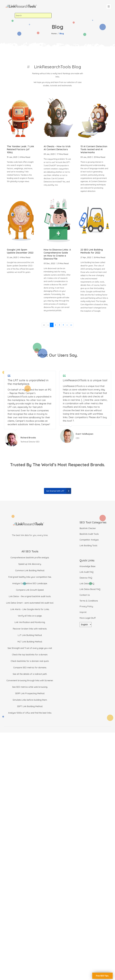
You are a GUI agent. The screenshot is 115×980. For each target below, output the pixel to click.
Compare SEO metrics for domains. (30, 668)
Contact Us (85, 595)
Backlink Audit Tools (89, 534)
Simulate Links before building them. (30, 700)
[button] (67, 325)
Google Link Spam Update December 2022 (20, 251)
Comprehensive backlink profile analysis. (30, 558)
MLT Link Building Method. (30, 642)
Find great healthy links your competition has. (30, 577)
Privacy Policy (86, 606)
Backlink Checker (88, 528)
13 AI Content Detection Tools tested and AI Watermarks (94, 149)
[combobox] (33, 15)
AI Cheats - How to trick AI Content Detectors (57, 148)
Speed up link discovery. (30, 564)
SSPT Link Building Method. (30, 706)
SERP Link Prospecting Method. (30, 693)
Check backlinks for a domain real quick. (30, 661)
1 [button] (52, 325)
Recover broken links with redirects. (30, 629)
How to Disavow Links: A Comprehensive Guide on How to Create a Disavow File (57, 254)
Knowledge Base (87, 566)
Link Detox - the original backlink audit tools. (30, 596)
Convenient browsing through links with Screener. (30, 680)
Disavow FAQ (86, 578)
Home (54, 34)
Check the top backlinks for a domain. (30, 655)
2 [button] (55, 325)
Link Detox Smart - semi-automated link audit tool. (30, 603)
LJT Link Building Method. (30, 635)
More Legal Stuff (88, 618)
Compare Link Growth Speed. (30, 590)
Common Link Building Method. (30, 570)
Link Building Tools (88, 546)
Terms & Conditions (89, 601)
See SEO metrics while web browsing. (30, 687)
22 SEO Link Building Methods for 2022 (92, 251)
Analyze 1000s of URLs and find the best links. (30, 713)
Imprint (83, 612)
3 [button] (59, 325)
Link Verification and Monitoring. (30, 622)
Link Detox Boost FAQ (90, 589)
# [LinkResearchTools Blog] (28, 67)
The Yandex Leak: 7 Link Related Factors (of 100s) (20, 149)
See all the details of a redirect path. (30, 674)
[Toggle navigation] (109, 6)
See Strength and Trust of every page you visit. (30, 648)
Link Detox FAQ (87, 584)
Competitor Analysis (89, 540)
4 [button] (63, 325)
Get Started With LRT (59, 491)
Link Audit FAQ (87, 572)
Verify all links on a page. (30, 616)
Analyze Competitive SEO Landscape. (30, 583)
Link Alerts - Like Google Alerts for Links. (30, 609)
